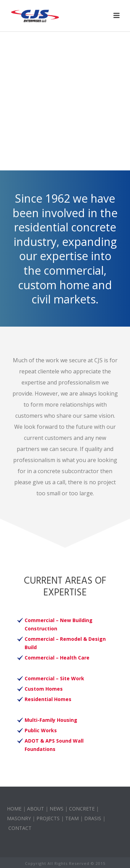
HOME (14, 809)
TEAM (72, 818)
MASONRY (19, 818)
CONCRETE (82, 809)
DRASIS (93, 818)
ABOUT (36, 809)
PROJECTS (48, 818)
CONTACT (20, 828)
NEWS (57, 809)
